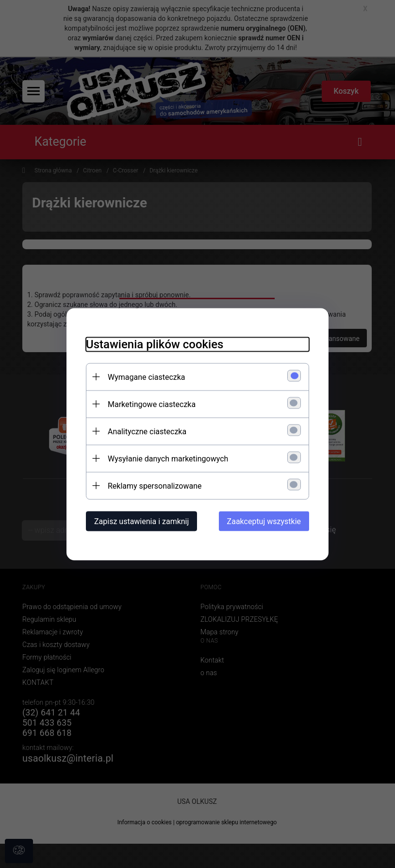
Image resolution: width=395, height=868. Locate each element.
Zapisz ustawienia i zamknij (141, 521)
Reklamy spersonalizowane (155, 485)
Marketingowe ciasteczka (152, 404)
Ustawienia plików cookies (155, 344)
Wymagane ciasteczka (147, 377)
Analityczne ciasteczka (147, 431)
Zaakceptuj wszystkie (264, 521)
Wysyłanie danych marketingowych (168, 458)
